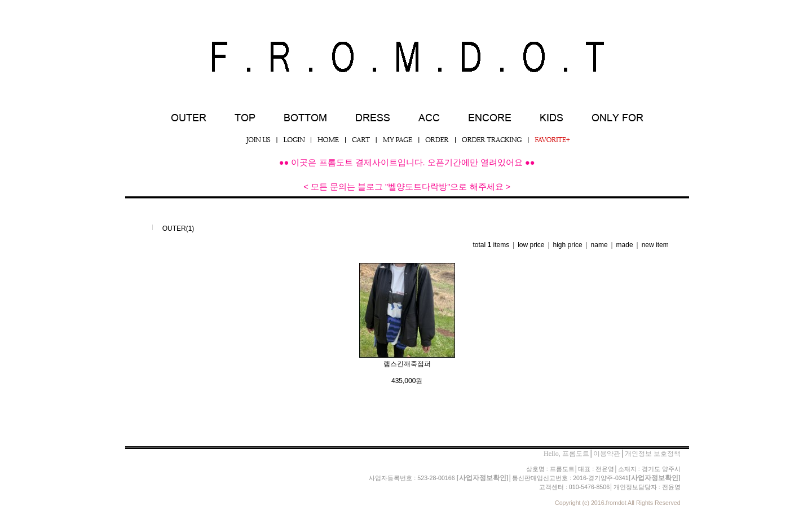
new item (655, 245)
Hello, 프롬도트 (566, 454)
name (599, 245)
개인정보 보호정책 (653, 454)
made (625, 245)
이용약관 (607, 454)
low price (531, 245)
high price (568, 245)
